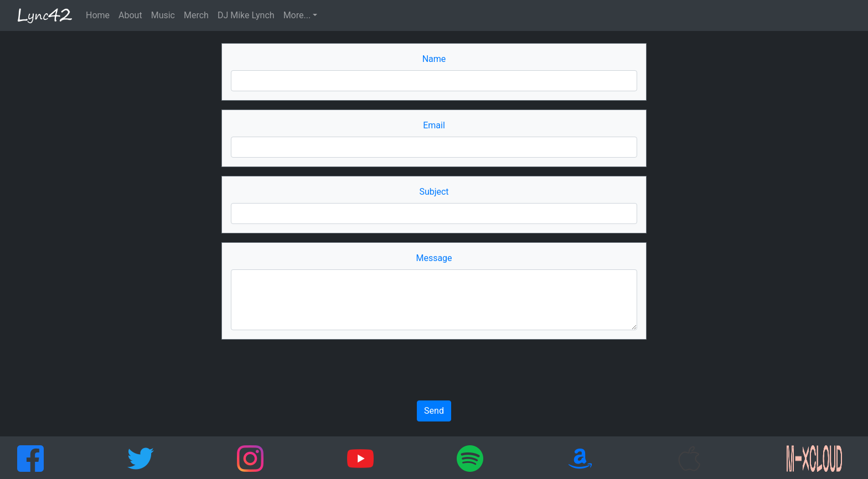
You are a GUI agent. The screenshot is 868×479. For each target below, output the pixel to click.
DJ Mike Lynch (246, 15)
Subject (434, 192)
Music (163, 15)
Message (434, 258)
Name (434, 59)
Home (98, 15)
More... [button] (297, 15)
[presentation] (434, 370)
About (130, 15)
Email (434, 125)
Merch (196, 15)
